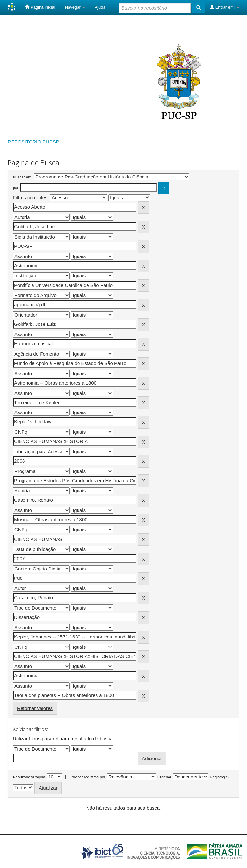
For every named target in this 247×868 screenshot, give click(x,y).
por (16, 188)
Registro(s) (219, 777)
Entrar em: (225, 7)
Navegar (75, 7)
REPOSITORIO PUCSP (33, 142)
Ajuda (100, 7)
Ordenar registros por (87, 777)
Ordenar (164, 777)
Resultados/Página (29, 777)
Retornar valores (35, 708)
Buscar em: (23, 177)
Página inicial (40, 7)
